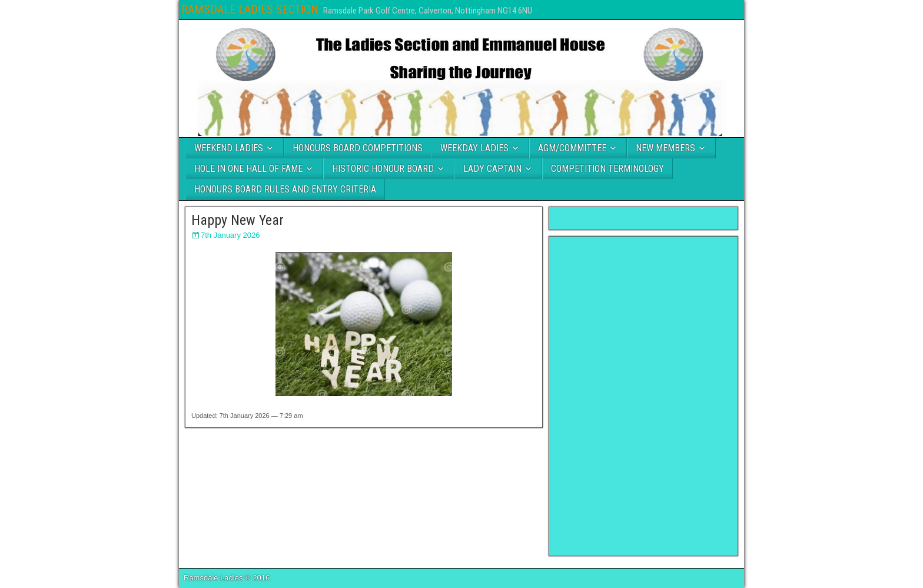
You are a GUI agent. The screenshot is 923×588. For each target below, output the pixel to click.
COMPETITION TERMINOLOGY (607, 169)
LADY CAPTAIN (492, 169)
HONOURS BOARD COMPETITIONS (358, 148)
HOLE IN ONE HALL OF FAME (248, 169)
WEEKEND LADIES (229, 148)
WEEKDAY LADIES (474, 148)
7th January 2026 (230, 235)
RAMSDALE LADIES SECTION (250, 9)
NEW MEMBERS (665, 148)
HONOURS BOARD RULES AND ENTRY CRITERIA (285, 189)
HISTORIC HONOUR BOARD (383, 169)
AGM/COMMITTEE (572, 148)
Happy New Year (238, 220)
